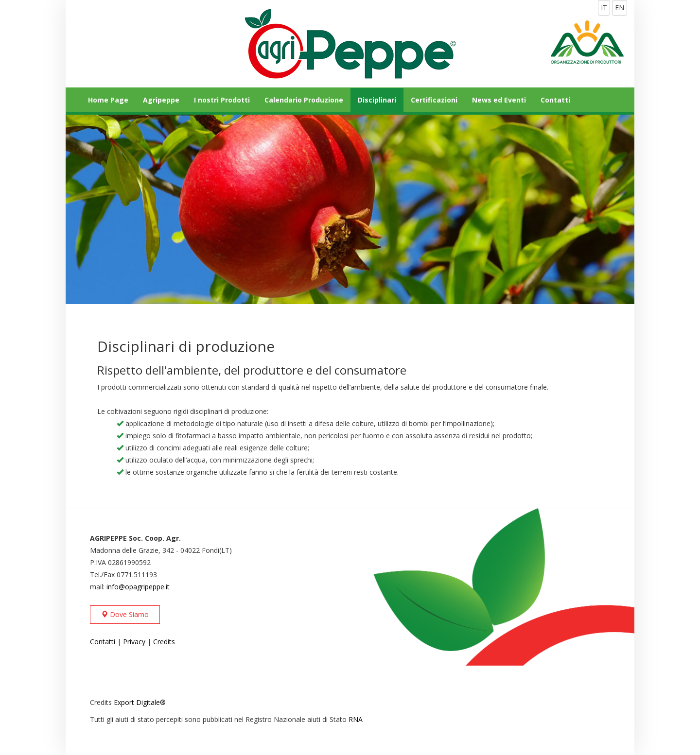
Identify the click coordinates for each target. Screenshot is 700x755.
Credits (164, 642)
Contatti (555, 100)
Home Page (108, 100)
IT (604, 8)
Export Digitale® (140, 702)
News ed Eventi (499, 100)
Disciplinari (377, 100)
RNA (356, 719)
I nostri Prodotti (222, 100)
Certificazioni (434, 100)
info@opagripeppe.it (138, 587)
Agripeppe (161, 100)
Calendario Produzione (304, 100)
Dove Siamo (125, 614)
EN (620, 8)
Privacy (134, 642)
